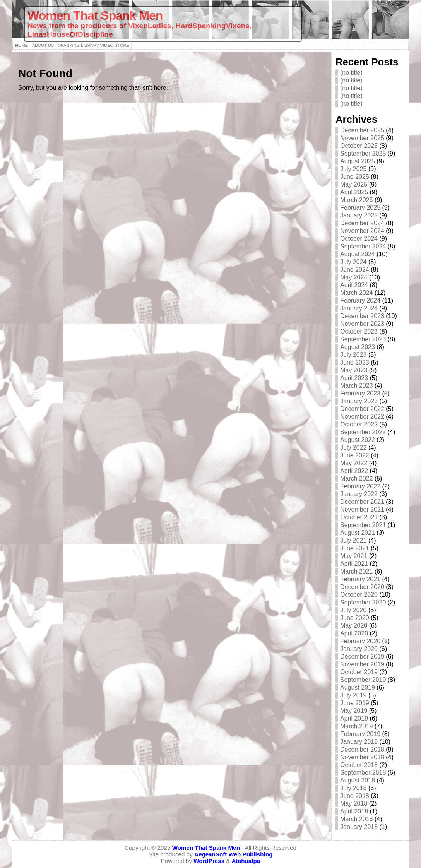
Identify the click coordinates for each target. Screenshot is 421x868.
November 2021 (362, 509)
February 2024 (360, 300)
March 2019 (357, 726)
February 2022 (360, 486)
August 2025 (358, 161)
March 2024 (357, 293)
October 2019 (359, 672)
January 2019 (359, 742)
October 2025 (359, 146)
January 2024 (359, 308)
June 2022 (355, 455)
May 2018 (354, 804)
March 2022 (357, 479)
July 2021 (353, 540)
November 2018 (362, 757)
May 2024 (354, 277)
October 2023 (359, 331)
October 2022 (359, 424)
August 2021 (358, 533)
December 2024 (362, 223)
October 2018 (359, 765)
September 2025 (363, 153)
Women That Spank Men (95, 15)
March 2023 (357, 386)
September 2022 (363, 432)
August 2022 (358, 440)
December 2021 (362, 502)
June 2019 (355, 703)
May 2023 (354, 370)
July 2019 (353, 695)
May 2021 (354, 556)
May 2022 (354, 463)
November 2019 (362, 664)
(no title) (351, 73)
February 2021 (360, 579)
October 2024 (359, 239)
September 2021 (363, 525)
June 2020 (355, 618)
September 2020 (363, 602)
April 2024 (354, 285)
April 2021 (354, 564)
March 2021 (357, 571)
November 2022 (362, 417)
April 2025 (354, 192)
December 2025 (362, 130)
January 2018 (359, 827)
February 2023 (360, 393)
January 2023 (359, 401)
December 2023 (362, 316)
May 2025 (354, 184)
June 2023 (355, 362)
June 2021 (355, 548)
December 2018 (362, 749)
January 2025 (359, 215)
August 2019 (358, 687)
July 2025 (353, 169)
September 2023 (363, 339)
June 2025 (355, 177)
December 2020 (362, 587)
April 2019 (354, 718)
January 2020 (359, 649)
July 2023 (353, 355)
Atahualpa (246, 861)
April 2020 (354, 633)
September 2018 (363, 773)
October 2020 (359, 595)
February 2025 (360, 208)
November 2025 (362, 138)
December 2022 (362, 409)
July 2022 (353, 448)
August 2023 (358, 347)
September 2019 (363, 680)
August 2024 (358, 254)
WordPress (209, 861)
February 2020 (360, 641)
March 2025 (357, 200)
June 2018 (355, 796)
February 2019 (360, 734)
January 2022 (359, 494)
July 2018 (353, 788)
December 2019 (362, 657)
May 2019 (354, 711)
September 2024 (363, 246)
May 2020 (354, 626)
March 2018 (357, 819)
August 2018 (358, 780)
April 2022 (354, 471)
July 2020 (353, 610)
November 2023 (362, 324)
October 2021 (359, 517)
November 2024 (362, 231)
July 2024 (353, 262)
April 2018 (354, 811)
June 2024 (355, 270)
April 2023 (354, 378)
